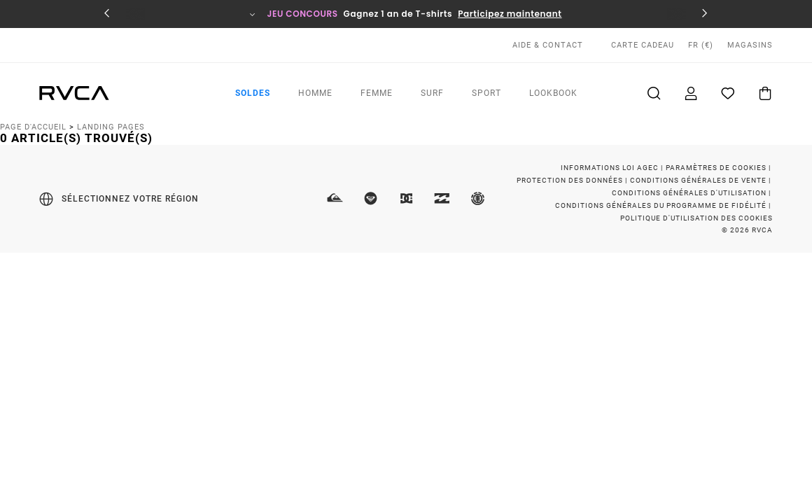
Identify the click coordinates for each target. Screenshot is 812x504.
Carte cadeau (643, 45)
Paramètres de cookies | (719, 168)
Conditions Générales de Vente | (701, 180)
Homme (315, 93)
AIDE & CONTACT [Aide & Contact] (548, 45)
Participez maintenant (510, 14)
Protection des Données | (573, 180)
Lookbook (553, 93)
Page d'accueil (33, 127)
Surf (432, 93)
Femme (377, 93)
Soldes (253, 93)
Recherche (651, 93)
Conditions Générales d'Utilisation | (692, 193)
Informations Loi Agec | (613, 168)
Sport (486, 93)
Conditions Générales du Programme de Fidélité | (664, 205)
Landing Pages (111, 127)
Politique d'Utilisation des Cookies (696, 218)
